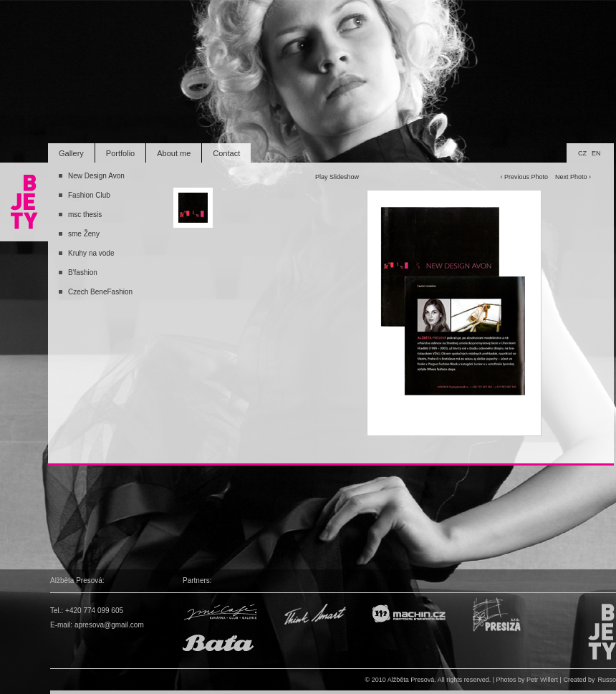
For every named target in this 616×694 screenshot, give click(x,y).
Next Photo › (573, 177)
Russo (607, 680)
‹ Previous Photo (524, 177)
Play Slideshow (337, 177)
